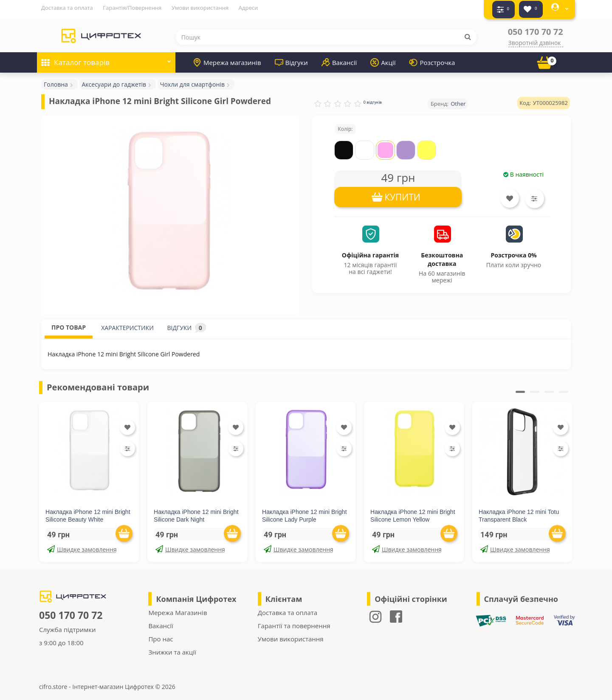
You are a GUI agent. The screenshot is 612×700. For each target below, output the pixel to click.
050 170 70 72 (536, 28)
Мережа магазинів (227, 59)
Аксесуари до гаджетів (114, 80)
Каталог (106, 56)
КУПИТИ (402, 193)
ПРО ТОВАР (69, 323)
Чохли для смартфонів (192, 80)
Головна (56, 80)
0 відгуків (372, 98)
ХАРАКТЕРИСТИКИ (127, 324)
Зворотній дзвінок (535, 39)
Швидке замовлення (82, 546)
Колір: (345, 125)
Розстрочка (432, 59)
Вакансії (339, 59)
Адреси (248, 8)
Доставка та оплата (67, 8)
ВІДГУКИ (187, 324)
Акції (383, 59)
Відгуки (291, 59)
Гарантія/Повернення (132, 8)
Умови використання (200, 8)
